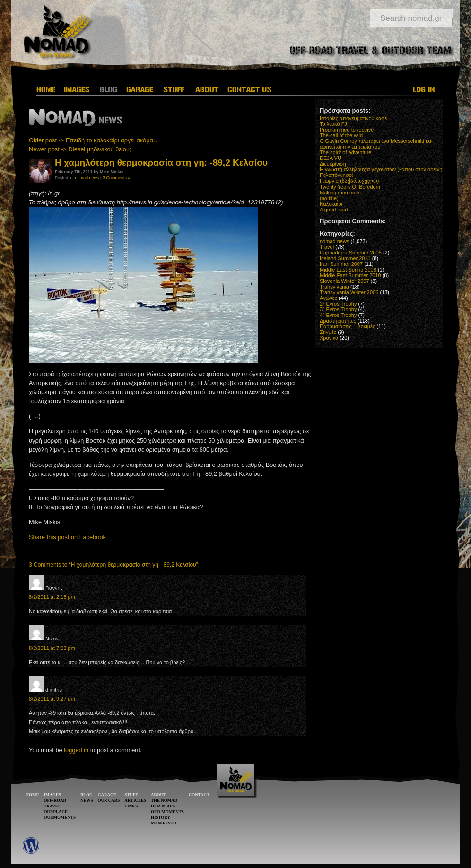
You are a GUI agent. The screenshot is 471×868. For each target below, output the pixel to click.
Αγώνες (328, 298)
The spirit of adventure (345, 152)
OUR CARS (109, 800)
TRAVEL (52, 806)
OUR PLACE (163, 806)
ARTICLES (135, 800)
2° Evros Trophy (338, 304)
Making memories (340, 193)
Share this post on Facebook (67, 537)
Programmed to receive (347, 130)
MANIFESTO (164, 823)
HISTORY (161, 817)
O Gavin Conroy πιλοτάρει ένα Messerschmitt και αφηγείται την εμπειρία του (376, 144)
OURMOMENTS (60, 817)
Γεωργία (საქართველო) (349, 181)
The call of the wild (341, 135)
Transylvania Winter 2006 (349, 292)
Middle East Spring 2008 (348, 270)
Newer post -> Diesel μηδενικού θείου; (80, 149)
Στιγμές (328, 332)
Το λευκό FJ (333, 124)
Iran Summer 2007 (341, 264)
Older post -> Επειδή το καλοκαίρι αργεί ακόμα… (94, 140)
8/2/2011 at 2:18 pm (52, 597)
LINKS (131, 806)
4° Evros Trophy (338, 315)
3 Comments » (117, 178)
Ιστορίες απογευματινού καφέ (353, 118)
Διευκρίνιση (333, 164)
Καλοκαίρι (331, 204)
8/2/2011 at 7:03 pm (52, 648)
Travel (327, 247)
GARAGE (107, 795)
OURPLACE (56, 812)
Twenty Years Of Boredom (350, 187)
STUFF (131, 795)
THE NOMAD (164, 800)
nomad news (87, 178)
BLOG (87, 795)
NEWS (87, 800)
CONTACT (199, 795)
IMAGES (53, 795)
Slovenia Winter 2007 (345, 281)
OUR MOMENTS (167, 812)
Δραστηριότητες (338, 321)
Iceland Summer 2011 (345, 258)
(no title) (329, 198)
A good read (334, 210)
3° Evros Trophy (338, 309)
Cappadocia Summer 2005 (351, 253)
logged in (76, 750)
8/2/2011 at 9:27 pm (52, 699)
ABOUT (158, 795)
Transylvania (334, 287)
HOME (32, 795)
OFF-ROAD (55, 800)
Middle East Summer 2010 (350, 275)
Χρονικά (329, 338)
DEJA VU (331, 158)
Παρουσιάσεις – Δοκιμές (347, 326)
